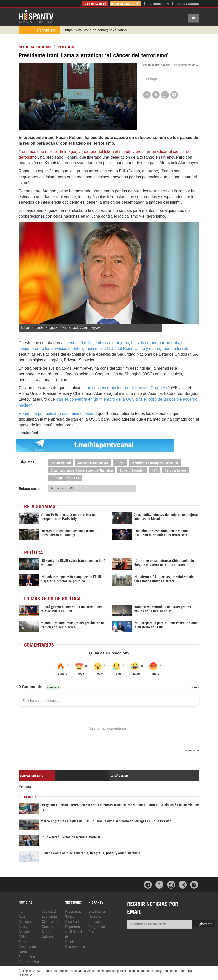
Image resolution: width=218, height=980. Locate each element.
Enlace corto (29, 489)
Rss (91, 931)
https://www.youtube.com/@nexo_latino (96, 30)
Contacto (95, 921)
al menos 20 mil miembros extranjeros (95, 343)
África (23, 936)
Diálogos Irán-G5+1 (65, 477)
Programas (73, 911)
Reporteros (73, 926)
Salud (46, 931)
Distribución (158, 3)
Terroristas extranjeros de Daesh (155, 462)
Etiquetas (26, 462)
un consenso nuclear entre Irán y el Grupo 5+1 (128, 388)
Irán (22, 911)
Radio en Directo (125, 3)
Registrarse (204, 923)
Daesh (120, 462)
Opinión (71, 941)
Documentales (76, 946)
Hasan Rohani (61, 462)
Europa (24, 941)
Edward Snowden (132, 470)
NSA (155, 470)
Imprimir (154, 79)
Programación (187, 3)
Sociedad (49, 911)
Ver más (25, 786)
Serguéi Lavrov (176, 470)
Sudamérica (28, 956)
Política (66, 47)
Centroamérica (30, 961)
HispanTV (36, 16)
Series (70, 916)
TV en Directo (95, 3)
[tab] (64, 775)
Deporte (48, 926)
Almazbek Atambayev (93, 462)
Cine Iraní (72, 921)
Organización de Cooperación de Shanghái (82, 470)
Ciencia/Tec (51, 921)
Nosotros (95, 916)
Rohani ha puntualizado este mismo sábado (58, 413)
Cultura (47, 936)
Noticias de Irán (35, 47)
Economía (49, 916)
